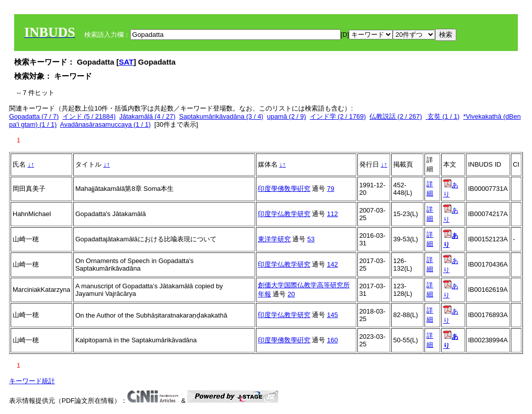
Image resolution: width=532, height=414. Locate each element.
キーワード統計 (32, 381)
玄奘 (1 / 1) (442, 116)
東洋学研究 (274, 239)
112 (333, 214)
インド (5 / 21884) (89, 116)
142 (333, 264)
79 (331, 189)
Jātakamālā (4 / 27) (147, 116)
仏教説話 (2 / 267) (396, 116)
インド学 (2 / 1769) (338, 116)
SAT (126, 62)
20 (291, 294)
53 (311, 239)
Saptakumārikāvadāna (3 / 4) (221, 116)
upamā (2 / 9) (286, 116)
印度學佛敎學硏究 (284, 189)
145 (333, 315)
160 (333, 340)
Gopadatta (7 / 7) (34, 116)
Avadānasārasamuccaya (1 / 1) (105, 124)
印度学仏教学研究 (284, 214)
